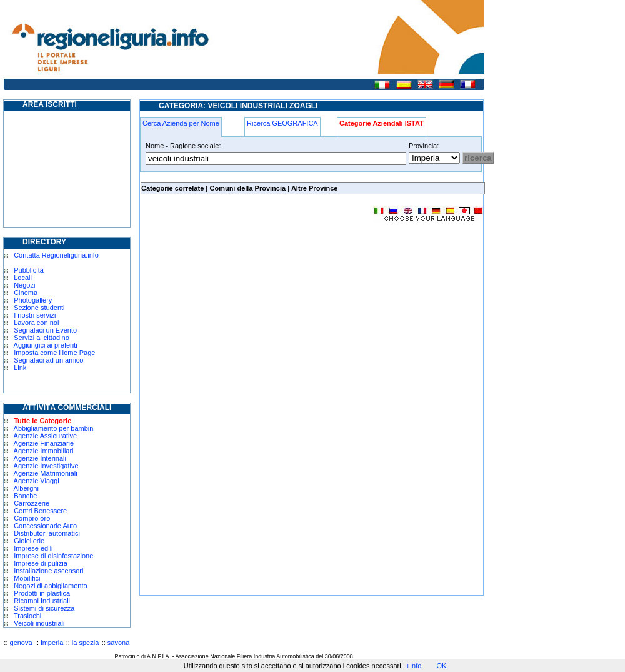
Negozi (24, 285)
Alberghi (26, 488)
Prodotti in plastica (42, 593)
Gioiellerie (29, 541)
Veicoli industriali (39, 623)
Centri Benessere (40, 511)
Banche (25, 496)
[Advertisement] (245, 321)
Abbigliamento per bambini (54, 428)
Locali (23, 278)
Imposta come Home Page (54, 353)
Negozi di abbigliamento (50, 586)
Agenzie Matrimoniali (46, 473)
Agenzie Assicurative (46, 436)
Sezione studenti (39, 308)
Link (20, 368)
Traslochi (27, 616)
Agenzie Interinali (40, 458)
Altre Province (315, 188)
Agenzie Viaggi (37, 481)
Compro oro (32, 518)
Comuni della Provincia (247, 188)
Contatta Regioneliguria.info (56, 255)
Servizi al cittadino (42, 338)
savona (118, 643)
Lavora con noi (36, 323)
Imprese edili (33, 548)
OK (441, 666)
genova (21, 643)
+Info (414, 666)
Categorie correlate (172, 188)
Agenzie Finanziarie (44, 443)
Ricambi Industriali (42, 601)
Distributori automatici (47, 533)
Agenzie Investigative (46, 466)
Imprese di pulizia (41, 563)
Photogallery (33, 300)
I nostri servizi (35, 315)
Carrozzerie (32, 503)
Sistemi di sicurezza (44, 608)
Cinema (26, 293)
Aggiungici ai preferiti (46, 345)
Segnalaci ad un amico (48, 360)
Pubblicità (29, 270)
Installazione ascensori (48, 571)
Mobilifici (27, 578)
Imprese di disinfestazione (53, 556)
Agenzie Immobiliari (44, 451)
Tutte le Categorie (42, 421)
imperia (52, 643)
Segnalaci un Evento (45, 330)
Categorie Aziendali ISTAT (382, 123)
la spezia (85, 643)
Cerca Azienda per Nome (181, 123)
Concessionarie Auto (45, 526)
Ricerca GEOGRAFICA (282, 123)
